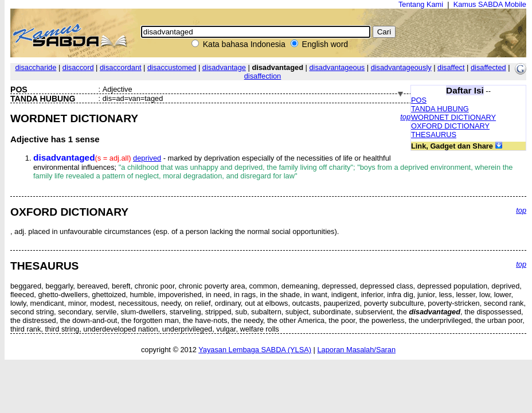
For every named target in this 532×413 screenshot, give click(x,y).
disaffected (488, 67)
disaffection (263, 76)
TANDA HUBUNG (440, 109)
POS (419, 100)
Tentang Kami (421, 4)
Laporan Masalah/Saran (356, 350)
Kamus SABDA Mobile (490, 4)
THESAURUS (434, 135)
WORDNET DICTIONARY (453, 117)
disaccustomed (172, 67)
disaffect (451, 67)
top (405, 117)
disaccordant (121, 67)
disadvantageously (401, 67)
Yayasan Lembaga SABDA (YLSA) (255, 350)
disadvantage (224, 67)
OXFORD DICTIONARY (450, 126)
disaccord (78, 67)
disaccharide (36, 67)
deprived (147, 158)
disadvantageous (337, 67)
